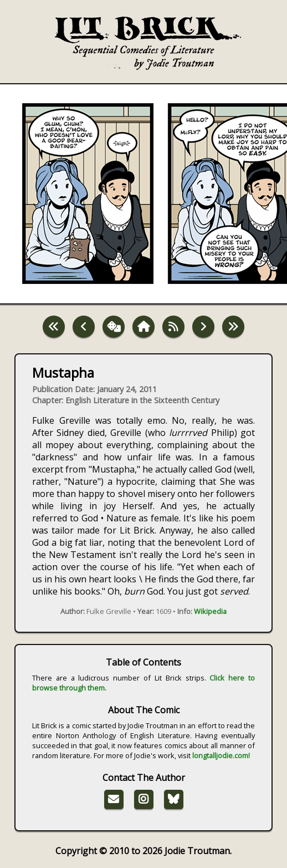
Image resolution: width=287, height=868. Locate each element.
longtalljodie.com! (221, 755)
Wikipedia (210, 611)
